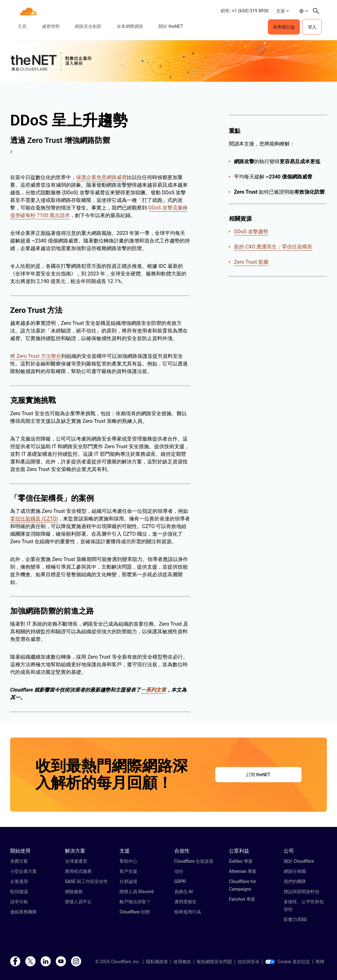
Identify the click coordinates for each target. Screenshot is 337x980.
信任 (179, 871)
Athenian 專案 (243, 871)
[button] (282, 11)
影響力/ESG (295, 919)
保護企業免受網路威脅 (101, 177)
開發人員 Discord (136, 892)
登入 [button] (312, 27)
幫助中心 (128, 861)
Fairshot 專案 (242, 899)
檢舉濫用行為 (188, 912)
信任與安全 (249, 962)
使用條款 (182, 962)
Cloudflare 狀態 (135, 912)
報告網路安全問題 (214, 962)
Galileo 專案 (241, 861)
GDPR (180, 881)
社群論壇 (128, 881)
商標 (320, 962)
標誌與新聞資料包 (301, 892)
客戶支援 (128, 871)
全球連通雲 (76, 861)
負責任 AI (184, 892)
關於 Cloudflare (299, 861)
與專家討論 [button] (284, 27)
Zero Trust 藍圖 (251, 262)
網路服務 (74, 892)
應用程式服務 (78, 871)
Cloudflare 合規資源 (194, 861)
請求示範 (19, 902)
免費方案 (19, 861)
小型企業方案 (23, 871)
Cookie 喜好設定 (288, 962)
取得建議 (19, 892)
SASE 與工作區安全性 (87, 881)
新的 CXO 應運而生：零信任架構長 (273, 247)
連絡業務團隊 (23, 912)
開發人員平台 (78, 902)
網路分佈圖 (295, 871)
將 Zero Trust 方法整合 (36, 356)
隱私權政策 (157, 962)
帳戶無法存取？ (135, 902)
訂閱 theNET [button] (258, 775)
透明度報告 (185, 902)
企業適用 (19, 881)
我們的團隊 (295, 881)
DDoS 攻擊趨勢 (251, 232)
